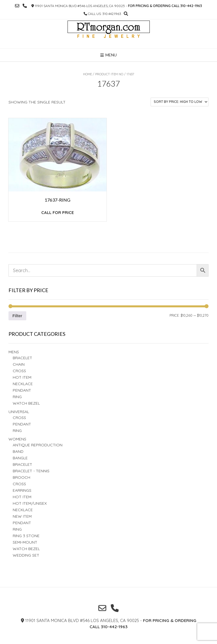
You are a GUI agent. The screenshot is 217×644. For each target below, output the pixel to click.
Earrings (22, 490)
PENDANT (22, 424)
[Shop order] (180, 102)
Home (87, 74)
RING (17, 397)
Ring (17, 431)
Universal (19, 412)
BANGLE (20, 458)
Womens (17, 439)
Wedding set (26, 555)
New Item (22, 516)
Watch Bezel (26, 403)
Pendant (22, 390)
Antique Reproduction (38, 445)
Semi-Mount (25, 542)
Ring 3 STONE (26, 536)
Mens (14, 352)
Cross (19, 371)
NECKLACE (23, 510)
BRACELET (22, 358)
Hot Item (22, 377)
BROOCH (21, 477)
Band (18, 451)
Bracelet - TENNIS (31, 471)
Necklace (23, 384)
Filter (17, 316)
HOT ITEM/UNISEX (30, 503)
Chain (19, 364)
